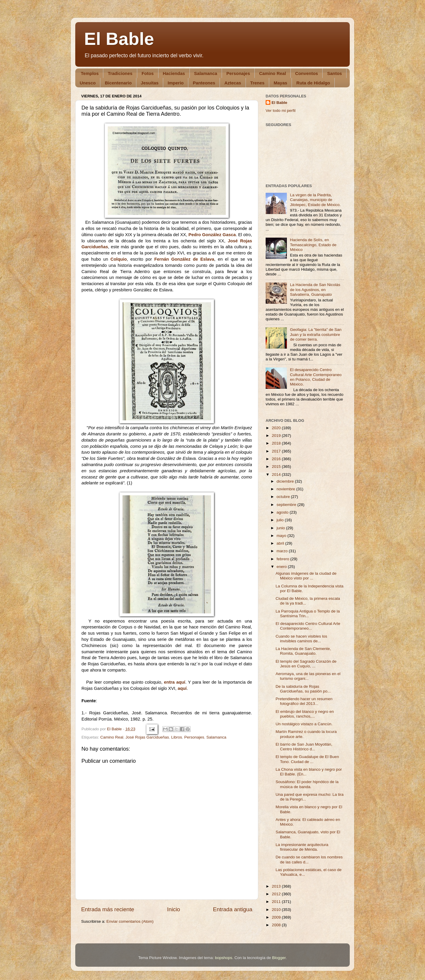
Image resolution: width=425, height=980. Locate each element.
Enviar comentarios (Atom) (130, 921)
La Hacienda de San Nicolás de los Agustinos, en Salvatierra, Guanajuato (315, 289)
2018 (277, 443)
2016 (277, 459)
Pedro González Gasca (212, 235)
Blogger (279, 958)
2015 (277, 467)
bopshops (224, 958)
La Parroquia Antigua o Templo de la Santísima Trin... (308, 614)
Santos (334, 73)
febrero (283, 559)
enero (282, 567)
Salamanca (206, 73)
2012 (277, 894)
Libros (177, 737)
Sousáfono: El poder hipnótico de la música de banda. (307, 784)
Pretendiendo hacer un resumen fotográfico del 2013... (304, 701)
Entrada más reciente (108, 909)
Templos (90, 73)
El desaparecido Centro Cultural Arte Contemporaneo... (308, 626)
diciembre (286, 481)
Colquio (118, 259)
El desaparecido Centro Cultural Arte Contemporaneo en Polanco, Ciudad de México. (316, 377)
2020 (277, 428)
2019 (277, 436)
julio (281, 520)
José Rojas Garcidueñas (147, 737)
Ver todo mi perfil (281, 111)
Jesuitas (150, 83)
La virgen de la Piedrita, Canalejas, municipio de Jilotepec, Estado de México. (315, 200)
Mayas (280, 83)
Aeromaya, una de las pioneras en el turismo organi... (308, 676)
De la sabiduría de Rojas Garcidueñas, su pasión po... (303, 689)
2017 (277, 451)
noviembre (286, 489)
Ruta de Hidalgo (313, 83)
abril (281, 543)
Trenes (257, 83)
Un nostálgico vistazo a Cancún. (304, 724)
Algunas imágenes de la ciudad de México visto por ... (306, 576)
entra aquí (175, 682)
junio (281, 528)
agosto (283, 512)
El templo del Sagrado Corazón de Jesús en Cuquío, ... (306, 664)
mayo (282, 536)
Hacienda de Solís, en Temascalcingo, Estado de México (313, 245)
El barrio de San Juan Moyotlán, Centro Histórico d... (304, 747)
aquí (182, 688)
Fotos (148, 73)
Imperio (176, 83)
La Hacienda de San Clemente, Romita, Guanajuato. (303, 651)
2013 (277, 886)
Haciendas (174, 73)
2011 (277, 902)
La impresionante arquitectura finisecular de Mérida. (302, 847)
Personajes (238, 73)
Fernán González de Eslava (184, 259)
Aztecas (233, 83)
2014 (277, 475)
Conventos (307, 73)
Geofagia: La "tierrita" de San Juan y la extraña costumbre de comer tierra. (316, 334)
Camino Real (273, 73)
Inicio (174, 909)
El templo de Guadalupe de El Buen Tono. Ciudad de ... (307, 759)
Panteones (204, 83)
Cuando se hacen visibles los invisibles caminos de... (301, 639)
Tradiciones (120, 73)
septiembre (287, 505)
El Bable (119, 39)
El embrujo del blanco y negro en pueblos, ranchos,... (305, 714)
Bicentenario (118, 83)
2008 (277, 925)
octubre (284, 497)
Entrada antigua (233, 909)
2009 (277, 917)
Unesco (88, 83)
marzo (283, 551)
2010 (277, 910)
